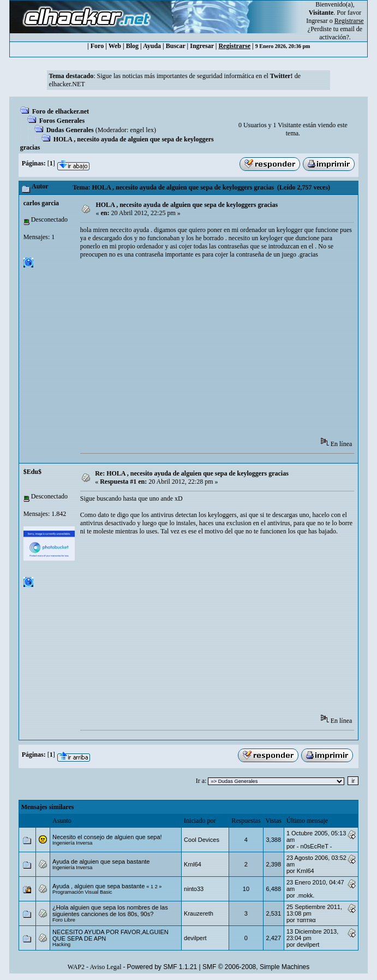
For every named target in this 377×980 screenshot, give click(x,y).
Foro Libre (64, 920)
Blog (132, 46)
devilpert (195, 938)
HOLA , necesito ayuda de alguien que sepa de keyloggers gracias (187, 205)
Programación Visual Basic (82, 892)
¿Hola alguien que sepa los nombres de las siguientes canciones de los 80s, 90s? (110, 911)
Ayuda (152, 46)
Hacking (61, 945)
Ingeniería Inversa (72, 843)
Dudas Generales (70, 130)
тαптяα (306, 920)
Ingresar (317, 21)
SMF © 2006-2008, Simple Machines (256, 967)
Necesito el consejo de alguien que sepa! (107, 837)
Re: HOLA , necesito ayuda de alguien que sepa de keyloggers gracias (192, 473)
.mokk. (306, 895)
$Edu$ (32, 472)
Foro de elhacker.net (61, 111)
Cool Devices (202, 840)
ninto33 (194, 889)
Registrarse (234, 46)
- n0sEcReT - (315, 846)
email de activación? (341, 33)
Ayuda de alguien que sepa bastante (101, 862)
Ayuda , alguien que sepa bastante (98, 886)
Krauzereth (199, 913)
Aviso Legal (105, 967)
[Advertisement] (229, 352)
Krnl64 (193, 864)
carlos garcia (41, 203)
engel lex (142, 130)
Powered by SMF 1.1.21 (162, 967)
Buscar (176, 46)
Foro (97, 46)
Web (115, 46)
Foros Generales (62, 121)
